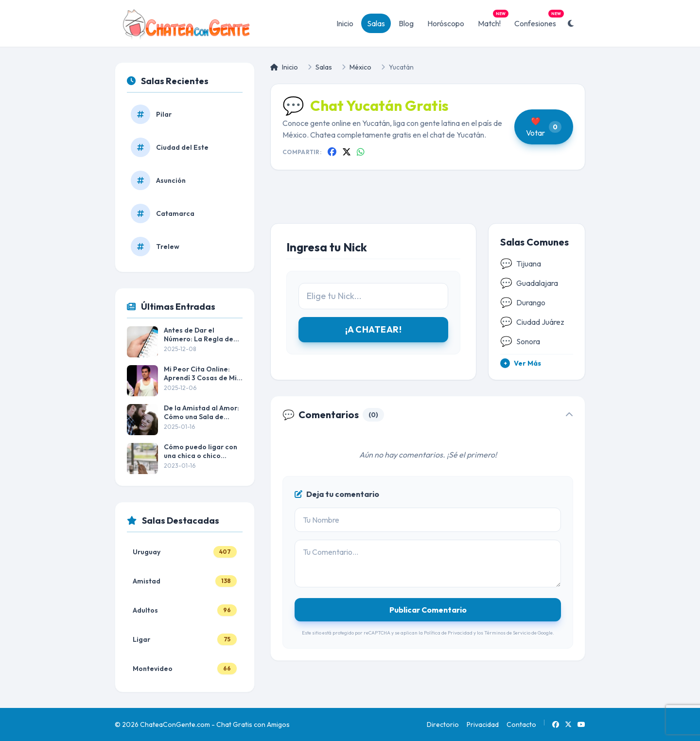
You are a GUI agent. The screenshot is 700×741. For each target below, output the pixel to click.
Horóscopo (446, 23)
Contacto (521, 724)
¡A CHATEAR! (373, 329)
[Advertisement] (428, 204)
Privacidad (483, 724)
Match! (492, 21)
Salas (376, 23)
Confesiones (538, 21)
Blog (406, 23)
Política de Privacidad (448, 633)
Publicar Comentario (428, 610)
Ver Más (521, 363)
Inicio (345, 23)
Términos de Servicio (507, 633)
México (360, 67)
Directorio (443, 724)
